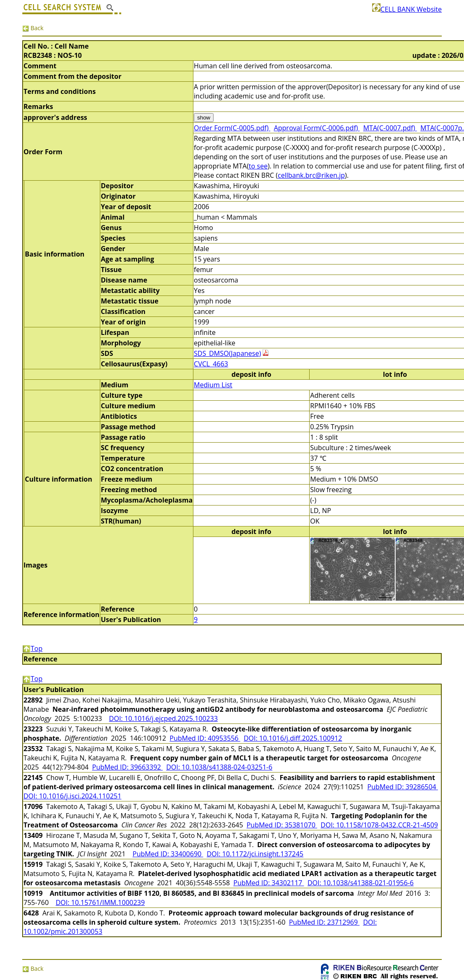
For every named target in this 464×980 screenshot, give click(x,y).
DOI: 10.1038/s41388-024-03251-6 (219, 767)
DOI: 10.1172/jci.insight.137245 (255, 854)
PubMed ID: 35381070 (282, 825)
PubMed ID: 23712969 (324, 922)
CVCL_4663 (211, 364)
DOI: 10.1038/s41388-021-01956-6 (361, 883)
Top (32, 648)
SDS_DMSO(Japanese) (227, 353)
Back (33, 28)
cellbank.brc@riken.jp (311, 175)
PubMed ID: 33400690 (168, 854)
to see (258, 166)
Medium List (213, 385)
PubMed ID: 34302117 (268, 883)
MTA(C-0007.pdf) (390, 128)
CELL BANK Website (407, 9)
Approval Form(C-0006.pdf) (317, 128)
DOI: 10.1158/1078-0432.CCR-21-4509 (379, 825)
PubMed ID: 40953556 (205, 738)
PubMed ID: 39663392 (128, 767)
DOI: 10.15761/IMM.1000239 (100, 902)
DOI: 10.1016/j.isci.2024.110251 (72, 796)
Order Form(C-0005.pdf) (232, 128)
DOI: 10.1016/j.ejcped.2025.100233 (163, 718)
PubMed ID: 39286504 (403, 787)
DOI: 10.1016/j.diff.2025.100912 (293, 738)
